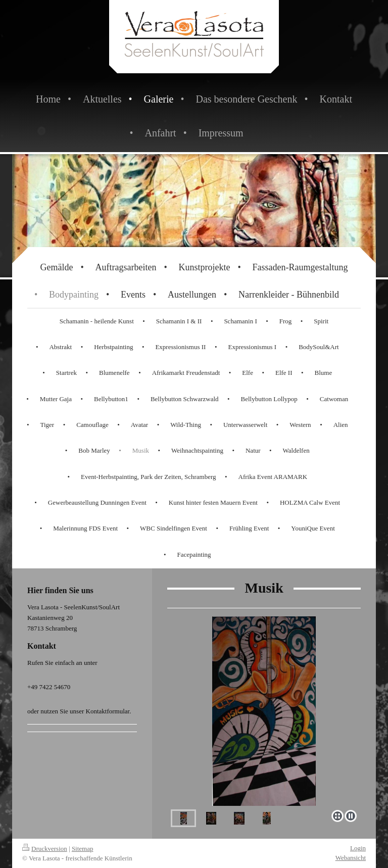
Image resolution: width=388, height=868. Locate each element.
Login (358, 848)
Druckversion (45, 849)
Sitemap (83, 849)
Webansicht (351, 858)
